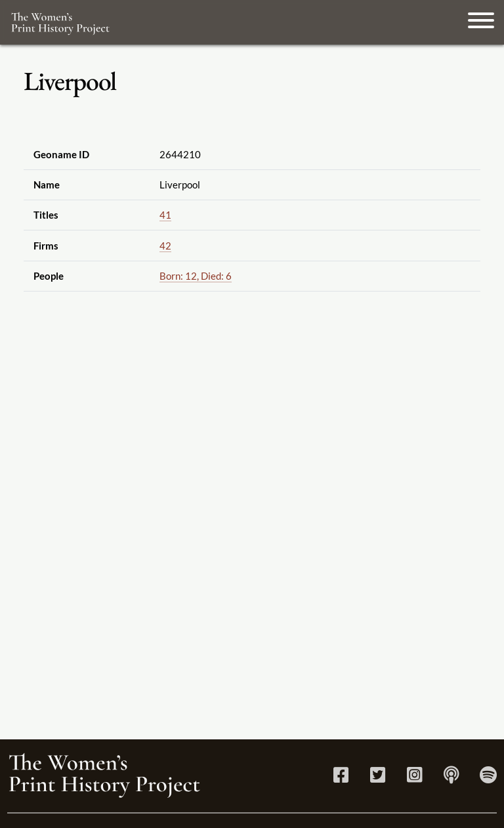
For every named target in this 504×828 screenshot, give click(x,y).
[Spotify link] (488, 778)
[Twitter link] (378, 778)
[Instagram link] (414, 778)
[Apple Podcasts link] (451, 778)
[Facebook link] (341, 778)
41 (165, 215)
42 (165, 246)
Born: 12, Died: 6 (196, 276)
